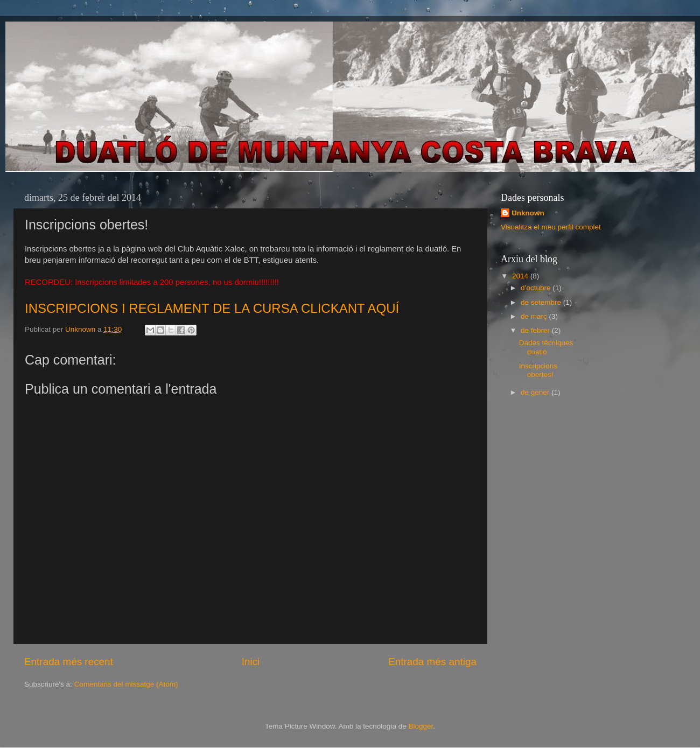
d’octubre (537, 288)
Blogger (421, 726)
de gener (536, 392)
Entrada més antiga (432, 662)
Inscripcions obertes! (538, 370)
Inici (251, 662)
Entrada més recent (69, 662)
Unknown (528, 213)
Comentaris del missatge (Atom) (126, 684)
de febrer (536, 330)
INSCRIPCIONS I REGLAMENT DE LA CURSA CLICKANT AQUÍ (212, 308)
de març (535, 316)
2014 (521, 276)
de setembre (542, 302)
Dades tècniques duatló (546, 347)
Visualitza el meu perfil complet (551, 227)
